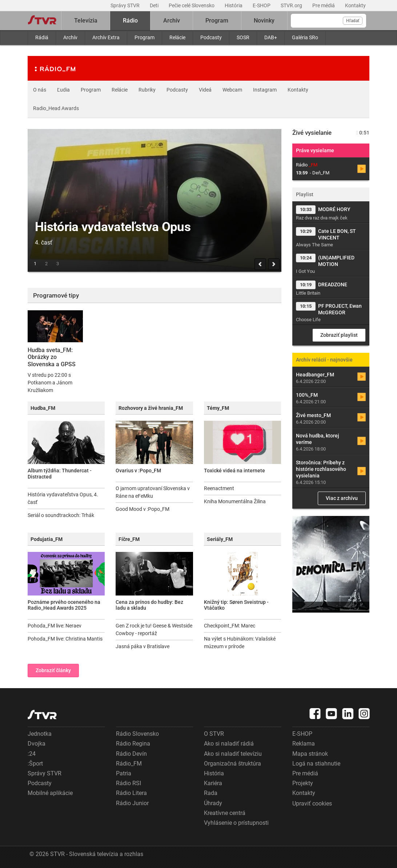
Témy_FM (218, 408)
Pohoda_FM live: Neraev (55, 626)
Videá (205, 90)
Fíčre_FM (129, 539)
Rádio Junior (132, 803)
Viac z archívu (342, 498)
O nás (40, 90)
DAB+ (271, 37)
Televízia (86, 21)
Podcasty (211, 37)
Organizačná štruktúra (232, 764)
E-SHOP (262, 5)
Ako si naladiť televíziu (233, 754)
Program (145, 37)
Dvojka (37, 744)
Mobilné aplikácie (50, 793)
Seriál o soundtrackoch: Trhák (61, 515)
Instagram (265, 90)
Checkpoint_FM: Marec (230, 626)
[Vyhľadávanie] (328, 21)
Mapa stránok (310, 754)
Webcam (232, 90)
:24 (32, 754)
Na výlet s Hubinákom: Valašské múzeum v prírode (240, 643)
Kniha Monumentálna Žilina (235, 501)
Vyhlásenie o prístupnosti (236, 823)
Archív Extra (106, 37)
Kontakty (355, 5)
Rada (211, 793)
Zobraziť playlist (339, 335)
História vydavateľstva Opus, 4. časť (63, 498)
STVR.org (292, 5)
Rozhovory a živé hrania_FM (151, 408)
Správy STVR (126, 5)
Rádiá (42, 37)
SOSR (243, 37)
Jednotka (40, 734)
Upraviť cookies (312, 804)
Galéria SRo (305, 37)
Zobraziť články (53, 670)
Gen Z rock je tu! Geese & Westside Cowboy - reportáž (154, 629)
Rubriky (147, 90)
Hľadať (353, 21)
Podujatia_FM (47, 539)
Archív (70, 37)
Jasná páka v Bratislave (143, 646)
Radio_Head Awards (56, 108)
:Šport (35, 764)
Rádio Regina (133, 744)
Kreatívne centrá (225, 813)
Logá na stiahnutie (316, 764)
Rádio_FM (129, 764)
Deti (155, 5)
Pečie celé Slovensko (192, 5)
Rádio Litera (131, 793)
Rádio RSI (129, 783)
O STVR (214, 734)
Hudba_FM (43, 408)
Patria (124, 773)
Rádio (130, 21)
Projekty (303, 783)
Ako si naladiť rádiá (229, 744)
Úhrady (213, 803)
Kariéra (213, 783)
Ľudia (63, 90)
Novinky (264, 21)
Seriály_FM (220, 539)
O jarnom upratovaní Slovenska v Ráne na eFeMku (153, 492)
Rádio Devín (131, 754)
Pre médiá (324, 5)
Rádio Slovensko (137, 734)
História (234, 5)
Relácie (177, 37)
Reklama (304, 744)
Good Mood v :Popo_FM (143, 509)
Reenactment (219, 488)
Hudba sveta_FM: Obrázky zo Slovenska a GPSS (52, 357)
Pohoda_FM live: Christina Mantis (65, 639)
